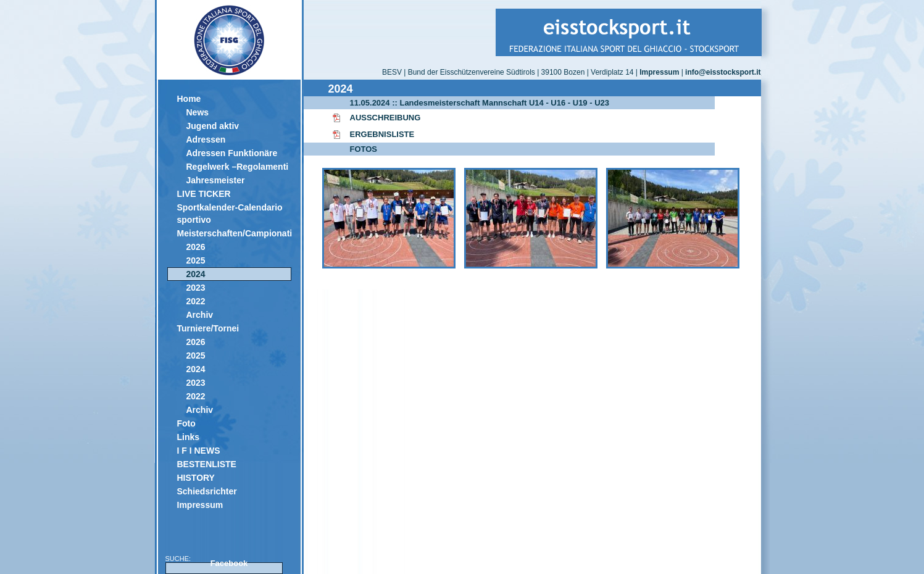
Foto (186, 423)
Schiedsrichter (207, 491)
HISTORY (196, 478)
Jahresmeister (216, 180)
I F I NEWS (199, 451)
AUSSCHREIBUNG (385, 118)
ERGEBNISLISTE (382, 134)
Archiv (200, 315)
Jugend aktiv (213, 126)
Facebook (229, 563)
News (198, 112)
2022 (196, 301)
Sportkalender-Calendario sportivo (230, 214)
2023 (196, 288)
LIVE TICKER (204, 194)
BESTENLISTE (207, 464)
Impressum (200, 505)
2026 (196, 247)
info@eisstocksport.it (723, 72)
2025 (196, 260)
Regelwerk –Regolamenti (238, 167)
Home (189, 99)
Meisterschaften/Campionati (234, 233)
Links (189, 437)
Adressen (206, 139)
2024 (196, 274)
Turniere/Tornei (208, 328)
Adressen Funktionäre (232, 153)
